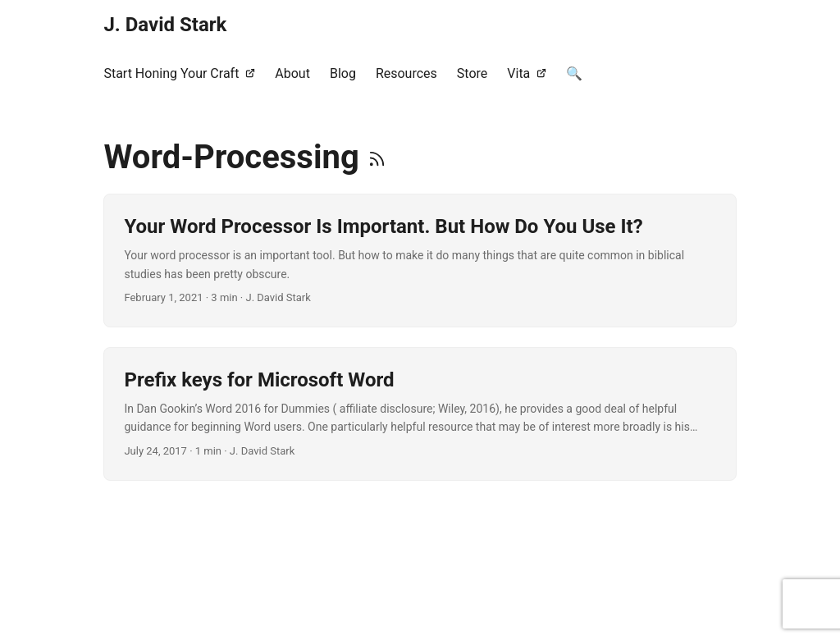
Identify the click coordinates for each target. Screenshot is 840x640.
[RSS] (377, 157)
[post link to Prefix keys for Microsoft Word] (420, 414)
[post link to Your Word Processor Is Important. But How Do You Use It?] (420, 261)
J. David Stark (165, 25)
